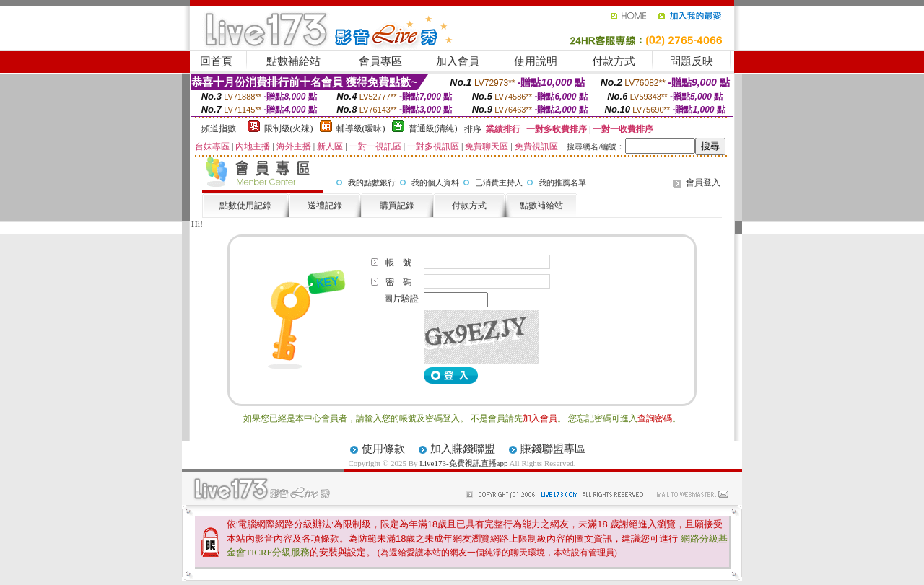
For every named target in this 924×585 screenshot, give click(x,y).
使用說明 (536, 61)
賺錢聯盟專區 (553, 449)
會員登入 (703, 182)
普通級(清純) (433, 128)
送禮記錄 (325, 206)
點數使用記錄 (245, 206)
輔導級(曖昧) (361, 128)
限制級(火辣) (289, 128)
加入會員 (458, 61)
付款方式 (614, 61)
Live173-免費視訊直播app (463, 463)
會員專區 (380, 61)
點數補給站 (293, 61)
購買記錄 (397, 206)
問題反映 (692, 61)
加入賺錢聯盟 (463, 449)
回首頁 (216, 61)
